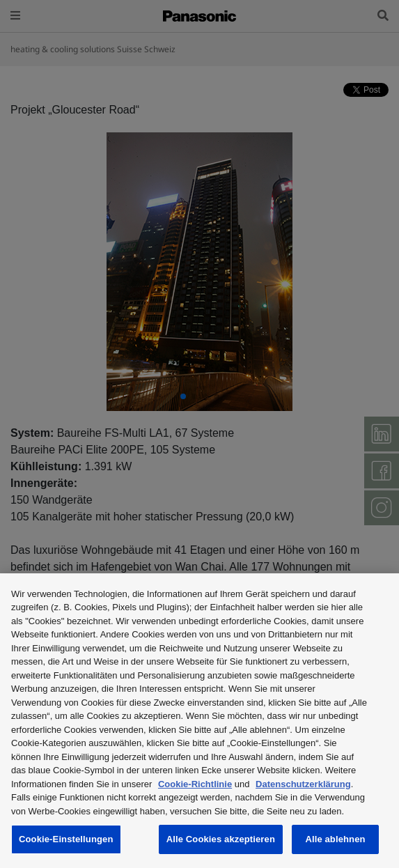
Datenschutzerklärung (303, 784)
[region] (199, 721)
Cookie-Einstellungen (66, 839)
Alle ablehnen (335, 839)
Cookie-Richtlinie (195, 784)
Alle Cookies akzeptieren (221, 839)
